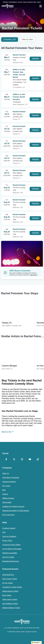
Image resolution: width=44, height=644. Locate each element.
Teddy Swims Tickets (10, 599)
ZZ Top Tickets (8, 583)
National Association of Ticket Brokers (16, 511)
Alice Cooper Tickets (10, 579)
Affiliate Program (8, 498)
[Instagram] (22, 459)
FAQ (4, 532)
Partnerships (7, 502)
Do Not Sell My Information (12, 549)
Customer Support (9, 528)
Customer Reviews (9, 482)
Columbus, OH (10, 39)
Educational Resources (11, 561)
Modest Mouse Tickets (10, 591)
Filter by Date (27, 39)
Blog (4, 490)
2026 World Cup (8, 575)
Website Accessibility (10, 553)
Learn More (34, 275)
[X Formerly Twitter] (14, 459)
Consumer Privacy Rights (11, 545)
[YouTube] (30, 459)
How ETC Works (8, 557)
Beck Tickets (7, 595)
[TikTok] (38, 459)
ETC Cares (6, 486)
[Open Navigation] (41, 6)
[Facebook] (6, 459)
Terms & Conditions (9, 536)
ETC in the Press (8, 515)
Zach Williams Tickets (10, 604)
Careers (5, 494)
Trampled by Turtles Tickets (12, 587)
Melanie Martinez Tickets (11, 608)
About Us (6, 473)
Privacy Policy (7, 541)
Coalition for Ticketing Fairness (13, 506)
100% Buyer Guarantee (11, 478)
